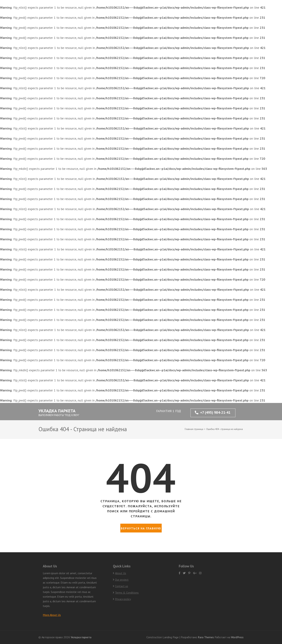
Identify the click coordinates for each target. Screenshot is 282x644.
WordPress (237, 637)
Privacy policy (123, 599)
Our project (122, 580)
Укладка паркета (57, 411)
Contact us (121, 586)
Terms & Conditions (127, 593)
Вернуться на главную (141, 528)
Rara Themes (206, 637)
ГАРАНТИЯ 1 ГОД (169, 411)
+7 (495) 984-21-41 (213, 412)
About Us (120, 573)
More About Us (52, 615)
